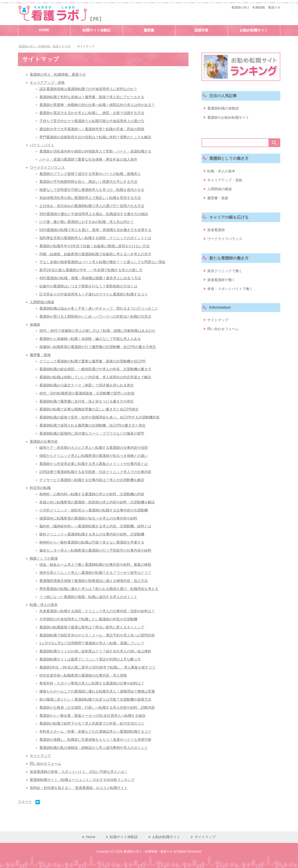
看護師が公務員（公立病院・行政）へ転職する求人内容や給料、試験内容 (97, 708)
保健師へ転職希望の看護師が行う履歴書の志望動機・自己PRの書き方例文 (98, 347)
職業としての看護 (44, 558)
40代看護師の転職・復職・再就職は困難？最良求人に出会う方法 (90, 278)
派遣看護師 (216, 234)
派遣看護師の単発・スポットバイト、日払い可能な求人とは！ (79, 772)
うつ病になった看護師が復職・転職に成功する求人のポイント (88, 597)
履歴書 (149, 30)
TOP (45, 46)
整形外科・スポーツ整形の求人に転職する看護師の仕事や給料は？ (92, 683)
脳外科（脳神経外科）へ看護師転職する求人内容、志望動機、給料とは (95, 526)
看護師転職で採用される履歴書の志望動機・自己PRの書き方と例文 (92, 425)
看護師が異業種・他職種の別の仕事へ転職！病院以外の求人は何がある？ (97, 105)
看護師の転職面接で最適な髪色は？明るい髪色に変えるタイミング (92, 627)
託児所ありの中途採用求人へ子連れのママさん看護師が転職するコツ (94, 294)
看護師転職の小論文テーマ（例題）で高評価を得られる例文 (87, 385)
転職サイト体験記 (97, 30)
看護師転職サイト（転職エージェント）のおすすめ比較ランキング (82, 780)
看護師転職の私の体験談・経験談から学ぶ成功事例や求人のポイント (94, 748)
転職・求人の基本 (44, 605)
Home (91, 837)
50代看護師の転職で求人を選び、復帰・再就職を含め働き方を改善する (96, 230)
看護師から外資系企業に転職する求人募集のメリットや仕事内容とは (94, 464)
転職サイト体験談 (124, 837)
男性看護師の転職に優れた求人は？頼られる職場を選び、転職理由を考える (99, 589)
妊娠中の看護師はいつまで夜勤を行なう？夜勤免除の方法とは (88, 286)
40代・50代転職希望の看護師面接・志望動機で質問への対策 (87, 393)
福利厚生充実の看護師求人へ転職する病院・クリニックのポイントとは (95, 238)
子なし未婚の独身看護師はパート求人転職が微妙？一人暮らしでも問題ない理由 (102, 262)
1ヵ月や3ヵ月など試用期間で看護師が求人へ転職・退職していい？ (92, 643)
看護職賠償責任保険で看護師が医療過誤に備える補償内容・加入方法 (94, 581)
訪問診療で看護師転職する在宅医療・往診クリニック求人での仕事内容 (95, 472)
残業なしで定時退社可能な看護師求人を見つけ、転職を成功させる (92, 190)
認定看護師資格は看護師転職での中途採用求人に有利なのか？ (88, 89)
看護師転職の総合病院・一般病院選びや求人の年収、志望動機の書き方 (95, 369)
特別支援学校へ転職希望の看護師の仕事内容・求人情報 (83, 675)
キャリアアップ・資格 (47, 83)
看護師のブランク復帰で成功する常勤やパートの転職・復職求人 (90, 174)
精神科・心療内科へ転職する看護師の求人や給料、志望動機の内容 (92, 494)
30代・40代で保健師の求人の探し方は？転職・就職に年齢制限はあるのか (98, 331)
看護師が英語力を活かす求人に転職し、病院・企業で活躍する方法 (92, 113)
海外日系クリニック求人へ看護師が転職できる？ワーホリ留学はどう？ (95, 573)
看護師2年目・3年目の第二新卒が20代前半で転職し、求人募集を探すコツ (98, 667)
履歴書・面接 (40, 355)
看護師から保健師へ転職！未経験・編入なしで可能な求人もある (90, 339)
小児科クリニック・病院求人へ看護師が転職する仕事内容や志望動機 (94, 510)
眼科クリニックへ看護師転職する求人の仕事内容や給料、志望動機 (92, 534)
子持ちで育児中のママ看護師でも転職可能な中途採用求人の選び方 (92, 121)
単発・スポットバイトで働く (230, 295)
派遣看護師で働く (221, 286)
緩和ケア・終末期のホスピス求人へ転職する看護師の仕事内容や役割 (94, 448)
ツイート (25, 802)
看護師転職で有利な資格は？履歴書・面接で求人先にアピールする (92, 97)
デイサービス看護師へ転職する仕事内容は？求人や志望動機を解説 (92, 480)
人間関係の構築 (42, 302)
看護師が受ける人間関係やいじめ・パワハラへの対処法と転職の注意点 (95, 316)
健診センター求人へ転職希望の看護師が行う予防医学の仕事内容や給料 (95, 550)
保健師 (35, 325)
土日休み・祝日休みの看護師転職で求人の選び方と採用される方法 (92, 206)
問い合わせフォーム (45, 764)
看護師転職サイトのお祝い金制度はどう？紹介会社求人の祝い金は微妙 (95, 651)
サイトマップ (40, 756)
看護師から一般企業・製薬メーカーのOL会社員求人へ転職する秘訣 (92, 716)
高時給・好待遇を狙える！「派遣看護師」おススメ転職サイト (79, 788)
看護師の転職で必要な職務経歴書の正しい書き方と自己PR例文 (89, 409)
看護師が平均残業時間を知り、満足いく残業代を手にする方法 (88, 182)
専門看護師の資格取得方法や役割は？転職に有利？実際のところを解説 (95, 137)
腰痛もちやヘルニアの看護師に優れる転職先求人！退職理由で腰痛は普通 (97, 691)
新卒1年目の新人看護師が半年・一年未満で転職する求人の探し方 (91, 270)
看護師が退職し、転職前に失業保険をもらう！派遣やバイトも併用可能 (95, 740)
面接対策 (201, 30)
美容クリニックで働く (225, 276)
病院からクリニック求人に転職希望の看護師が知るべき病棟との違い (94, 456)
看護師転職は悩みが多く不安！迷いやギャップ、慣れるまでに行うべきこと (99, 308)
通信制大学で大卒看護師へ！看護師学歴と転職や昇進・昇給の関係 (92, 129)
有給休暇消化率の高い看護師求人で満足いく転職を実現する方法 (90, 198)
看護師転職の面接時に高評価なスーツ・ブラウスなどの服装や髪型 (92, 433)
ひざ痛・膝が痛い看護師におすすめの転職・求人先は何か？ (87, 222)
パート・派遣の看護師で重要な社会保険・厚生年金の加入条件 (88, 159)
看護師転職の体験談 (223, 109)
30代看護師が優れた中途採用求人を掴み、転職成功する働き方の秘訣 (94, 214)
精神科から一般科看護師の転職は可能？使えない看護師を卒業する (92, 542)
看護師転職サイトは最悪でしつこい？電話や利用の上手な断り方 (90, 659)
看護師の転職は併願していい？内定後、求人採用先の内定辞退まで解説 (95, 377)
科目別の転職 (40, 488)
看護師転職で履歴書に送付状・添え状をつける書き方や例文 (87, 401)
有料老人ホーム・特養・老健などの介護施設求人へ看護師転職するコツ (95, 732)
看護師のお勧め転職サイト (228, 118)
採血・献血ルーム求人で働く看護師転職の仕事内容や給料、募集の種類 (95, 565)
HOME (44, 30)
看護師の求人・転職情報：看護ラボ (256, 7)
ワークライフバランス (47, 167)
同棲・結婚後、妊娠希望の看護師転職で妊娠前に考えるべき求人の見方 (95, 254)
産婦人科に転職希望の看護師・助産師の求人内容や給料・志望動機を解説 (97, 502)
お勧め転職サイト (254, 30)
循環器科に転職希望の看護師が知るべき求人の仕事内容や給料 (88, 518)
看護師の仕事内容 (44, 442)
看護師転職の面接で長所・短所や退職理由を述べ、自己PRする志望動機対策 (99, 417)
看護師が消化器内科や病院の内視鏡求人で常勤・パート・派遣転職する (95, 151)
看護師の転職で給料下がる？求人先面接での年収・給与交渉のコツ (92, 723)
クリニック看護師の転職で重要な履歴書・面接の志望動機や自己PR (92, 361)
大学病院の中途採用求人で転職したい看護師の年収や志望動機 (88, 619)
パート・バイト (42, 145)
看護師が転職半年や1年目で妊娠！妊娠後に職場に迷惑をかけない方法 (95, 246)
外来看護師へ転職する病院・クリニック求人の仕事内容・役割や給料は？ (97, 611)
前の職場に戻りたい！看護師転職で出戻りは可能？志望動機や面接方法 (95, 699)
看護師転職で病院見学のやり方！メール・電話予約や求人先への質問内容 (97, 635)
